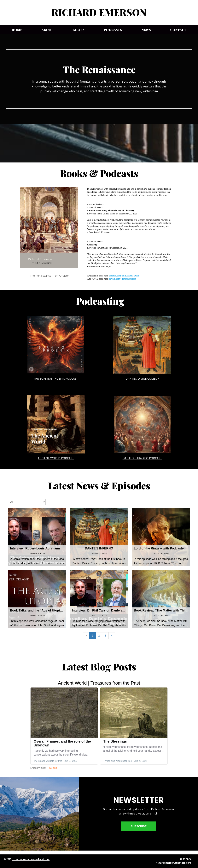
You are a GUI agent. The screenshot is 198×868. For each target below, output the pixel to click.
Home (17, 30)
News (146, 30)
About (47, 30)
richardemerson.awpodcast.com (31, 859)
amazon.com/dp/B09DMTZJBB (124, 276)
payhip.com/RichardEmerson (123, 279)
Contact (178, 30)
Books (79, 30)
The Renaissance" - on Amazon (50, 276)
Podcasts (113, 30)
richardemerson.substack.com (173, 863)
